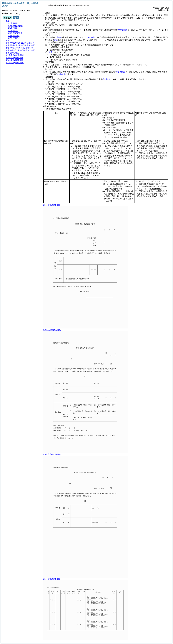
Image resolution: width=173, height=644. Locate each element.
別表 (56, 40)
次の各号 (91, 37)
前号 (51, 52)
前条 (59, 37)
